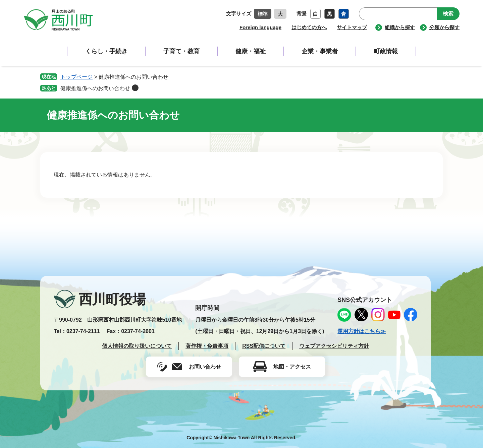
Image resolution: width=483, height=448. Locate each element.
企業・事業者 (320, 51)
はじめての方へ (309, 27)
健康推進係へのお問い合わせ (95, 88)
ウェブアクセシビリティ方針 (334, 346)
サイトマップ (352, 27)
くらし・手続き (106, 51)
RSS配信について (264, 346)
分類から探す (444, 27)
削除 (135, 88)
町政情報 (386, 51)
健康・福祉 (251, 51)
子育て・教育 (181, 51)
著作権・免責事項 (207, 346)
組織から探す (400, 27)
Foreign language (260, 27)
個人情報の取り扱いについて (137, 346)
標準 (263, 14)
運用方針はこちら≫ (362, 331)
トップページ (76, 77)
